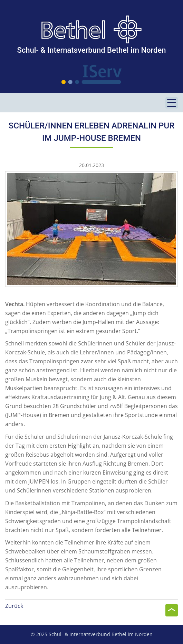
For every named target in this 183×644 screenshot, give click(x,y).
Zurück (14, 606)
